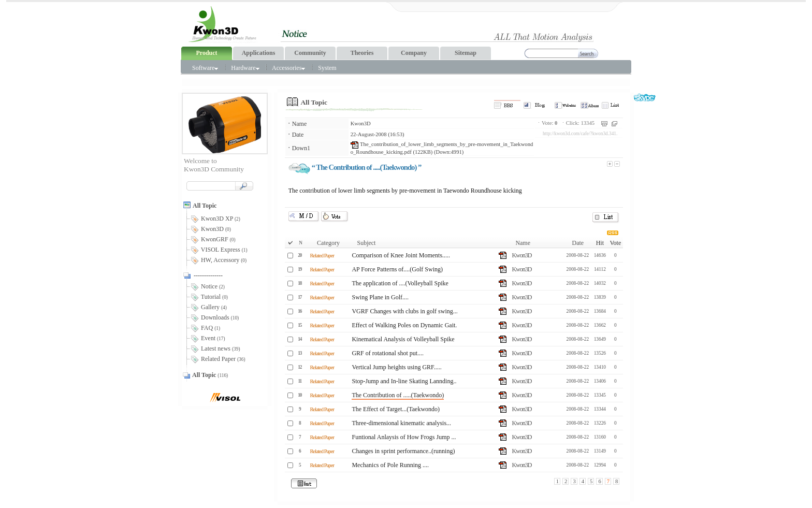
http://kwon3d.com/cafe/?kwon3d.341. (580, 134)
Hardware (245, 68)
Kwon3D (361, 124)
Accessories (288, 68)
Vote (615, 243)
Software (205, 68)
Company (414, 53)
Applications (259, 53)
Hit (600, 243)
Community (310, 53)
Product (206, 53)
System (327, 68)
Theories (362, 53)
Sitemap (466, 53)
